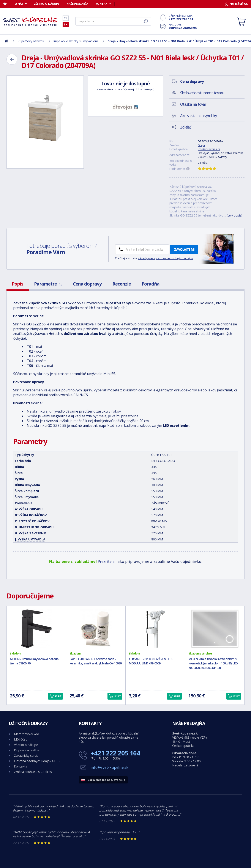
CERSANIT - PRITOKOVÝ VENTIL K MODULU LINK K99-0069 (151, 661)
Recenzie (122, 284)
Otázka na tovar (193, 104)
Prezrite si (107, 561)
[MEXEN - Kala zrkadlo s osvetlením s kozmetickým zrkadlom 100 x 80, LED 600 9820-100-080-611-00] (215, 629)
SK (66, 24)
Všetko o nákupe (47, 4)
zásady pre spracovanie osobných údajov (166, 258)
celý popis (234, 215)
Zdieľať (185, 127)
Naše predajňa (77, 4)
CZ (66, 18)
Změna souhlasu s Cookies (33, 772)
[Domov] (7, 4)
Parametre (48, 284)
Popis (18, 284)
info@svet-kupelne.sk (110, 767)
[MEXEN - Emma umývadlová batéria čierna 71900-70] (36, 629)
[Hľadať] (113, 21)
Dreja (201, 145)
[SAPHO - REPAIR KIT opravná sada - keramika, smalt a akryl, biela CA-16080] (96, 629)
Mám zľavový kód (27, 734)
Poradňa (151, 284)
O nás (19, 4)
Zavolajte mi (184, 250)
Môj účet (20, 739)
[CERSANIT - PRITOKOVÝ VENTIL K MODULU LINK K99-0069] (155, 629)
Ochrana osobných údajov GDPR (37, 761)
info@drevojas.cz (209, 149)
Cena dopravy (87, 284)
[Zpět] (12, 59)
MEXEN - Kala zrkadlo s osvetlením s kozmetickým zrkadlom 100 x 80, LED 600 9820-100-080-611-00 (213, 663)
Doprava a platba (27, 750)
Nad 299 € (183, 26)
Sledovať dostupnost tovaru (202, 93)
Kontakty (103, 4)
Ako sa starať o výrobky (199, 116)
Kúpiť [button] (58, 696)
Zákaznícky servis (26, 756)
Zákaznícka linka (183, 17)
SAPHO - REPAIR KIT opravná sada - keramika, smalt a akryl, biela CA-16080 (96, 661)
